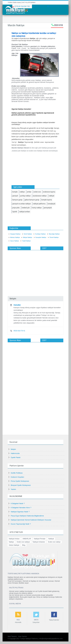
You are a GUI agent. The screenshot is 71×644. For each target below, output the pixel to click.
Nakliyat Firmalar (40, 539)
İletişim (13, 449)
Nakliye (11, 542)
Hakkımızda (15, 453)
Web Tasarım (12, 636)
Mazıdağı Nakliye (54, 234)
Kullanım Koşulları (17, 477)
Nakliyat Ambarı (14, 539)
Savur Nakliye (15, 241)
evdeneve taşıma (49, 192)
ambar (29, 192)
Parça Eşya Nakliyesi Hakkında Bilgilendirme (27, 516)
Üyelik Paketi (16, 457)
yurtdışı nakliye (25, 196)
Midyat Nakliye (28, 237)
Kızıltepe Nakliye (40, 234)
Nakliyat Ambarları (39, 542)
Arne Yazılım (23, 636)
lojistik (15, 212)
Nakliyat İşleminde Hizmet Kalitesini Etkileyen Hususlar (31, 520)
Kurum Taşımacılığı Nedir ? (21, 524)
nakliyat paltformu (39, 204)
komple (15, 192)
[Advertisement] (35, 269)
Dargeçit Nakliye (15, 234)
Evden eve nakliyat (23, 542)
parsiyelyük (48, 208)
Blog (24, 545)
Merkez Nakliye (15, 237)
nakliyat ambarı (25, 212)
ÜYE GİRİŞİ (39, 6)
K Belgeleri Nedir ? (18, 503)
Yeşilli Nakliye (26, 241)
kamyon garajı (17, 200)
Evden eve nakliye (54, 542)
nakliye (22, 192)
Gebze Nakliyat (14, 545)
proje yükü (16, 208)
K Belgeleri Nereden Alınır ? (21, 508)
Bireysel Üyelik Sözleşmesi (21, 485)
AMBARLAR (27, 539)
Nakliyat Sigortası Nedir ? (20, 512)
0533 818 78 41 (19, 331)
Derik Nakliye (28, 234)
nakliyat (51, 196)
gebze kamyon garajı (32, 200)
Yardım (13, 489)
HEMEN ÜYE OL (54, 6)
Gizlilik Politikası (17, 473)
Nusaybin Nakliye (41, 237)
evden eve (37, 192)
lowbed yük (26, 208)
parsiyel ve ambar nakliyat (22, 204)
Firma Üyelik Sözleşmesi (20, 481)
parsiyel (15, 196)
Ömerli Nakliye (54, 237)
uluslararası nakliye (40, 196)
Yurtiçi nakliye (37, 208)
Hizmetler (17, 305)
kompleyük (51, 204)
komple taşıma (47, 200)
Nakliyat (51, 539)
